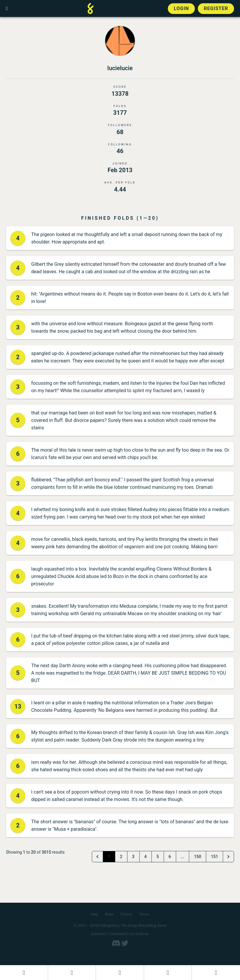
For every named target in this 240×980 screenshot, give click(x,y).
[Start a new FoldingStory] (72, 973)
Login (181, 8)
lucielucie (120, 68)
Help (95, 914)
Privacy (126, 914)
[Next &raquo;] (228, 857)
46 (120, 151)
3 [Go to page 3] (133, 857)
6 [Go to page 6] (170, 857)
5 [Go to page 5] (158, 857)
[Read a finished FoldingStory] (168, 973)
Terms (144, 914)
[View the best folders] (216, 973)
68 (120, 132)
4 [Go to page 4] (146, 857)
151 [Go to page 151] (214, 857)
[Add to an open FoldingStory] (120, 973)
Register (216, 8)
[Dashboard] (24, 973)
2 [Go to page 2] (121, 857)
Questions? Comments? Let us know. (120, 934)
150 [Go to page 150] (198, 857)
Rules (109, 914)
